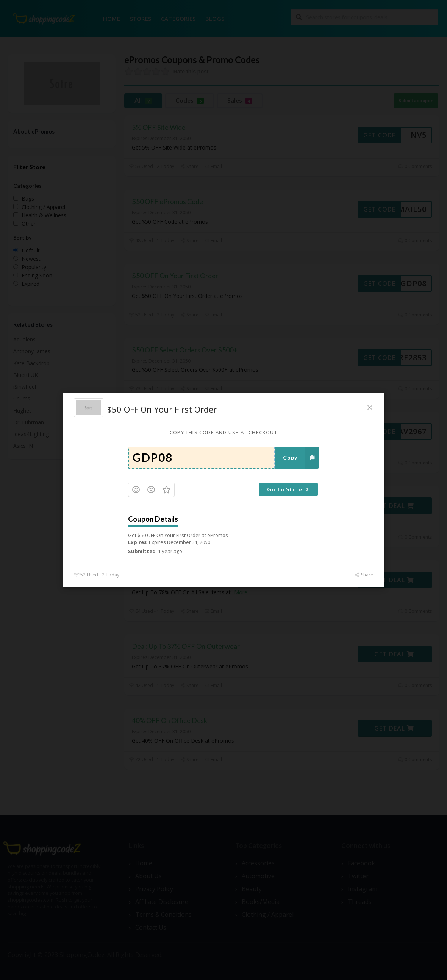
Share (364, 575)
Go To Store (289, 489)
